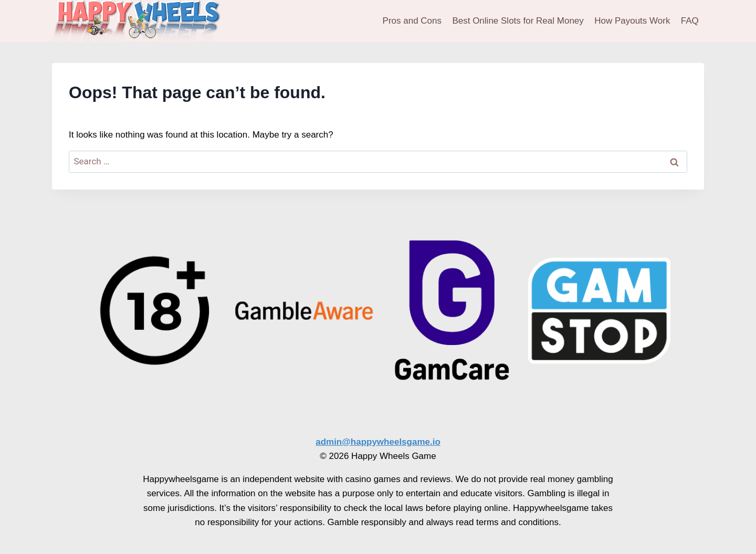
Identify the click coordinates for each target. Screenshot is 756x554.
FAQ (690, 21)
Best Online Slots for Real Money (518, 21)
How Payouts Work (632, 21)
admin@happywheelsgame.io (378, 442)
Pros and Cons (412, 21)
